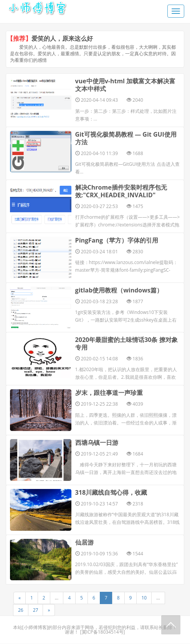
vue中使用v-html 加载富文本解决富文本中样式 (126, 85)
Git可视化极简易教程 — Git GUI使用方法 (126, 138)
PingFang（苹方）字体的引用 (117, 240)
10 (144, 599)
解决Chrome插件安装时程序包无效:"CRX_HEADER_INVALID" (121, 191)
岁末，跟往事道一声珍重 (109, 393)
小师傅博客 (35, 628)
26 (21, 610)
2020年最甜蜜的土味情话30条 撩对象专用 (126, 344)
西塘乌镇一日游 (97, 443)
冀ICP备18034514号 (103, 632)
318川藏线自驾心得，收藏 (111, 493)
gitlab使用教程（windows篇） (119, 290)
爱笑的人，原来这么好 (62, 38)
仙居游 (84, 543)
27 (36, 610)
